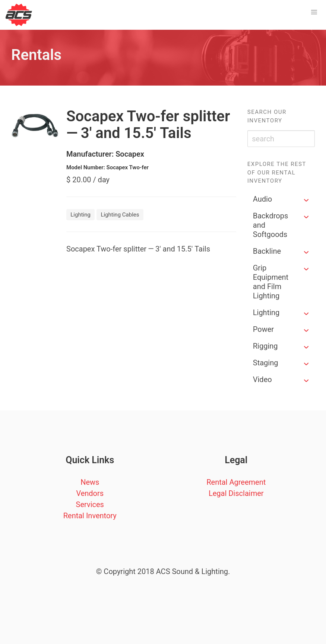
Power (263, 329)
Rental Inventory (90, 516)
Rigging (265, 346)
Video (262, 379)
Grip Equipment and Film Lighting (271, 282)
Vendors (90, 493)
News (90, 482)
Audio (263, 199)
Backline (267, 251)
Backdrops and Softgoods (271, 225)
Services (90, 504)
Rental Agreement (236, 482)
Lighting (266, 313)
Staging (266, 363)
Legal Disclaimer (236, 493)
